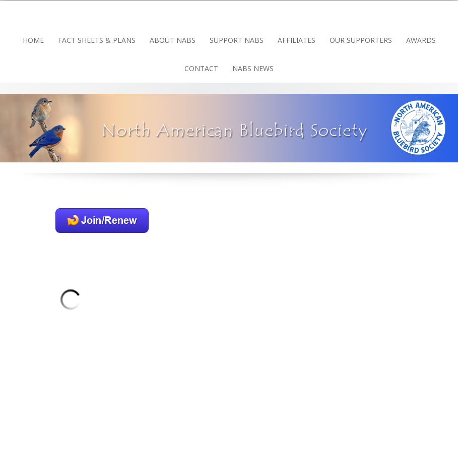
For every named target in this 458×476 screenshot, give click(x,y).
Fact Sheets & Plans (97, 40)
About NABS (173, 40)
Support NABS (237, 40)
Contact (201, 68)
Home (33, 40)
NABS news (253, 68)
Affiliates (297, 40)
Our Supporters (361, 40)
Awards (421, 40)
